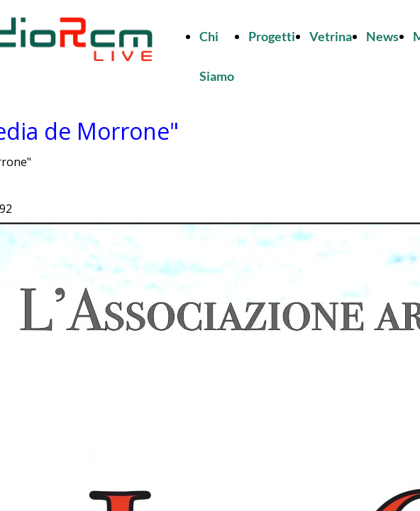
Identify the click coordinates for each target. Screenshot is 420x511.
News (382, 36)
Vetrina (331, 36)
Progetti (272, 36)
